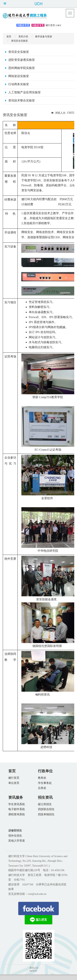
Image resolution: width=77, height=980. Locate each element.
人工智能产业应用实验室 (24, 92)
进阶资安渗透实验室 (22, 60)
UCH (38, 4)
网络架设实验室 (19, 76)
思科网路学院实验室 (22, 68)
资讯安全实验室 (19, 52)
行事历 (58, 25)
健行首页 (50, 25)
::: (13, 25)
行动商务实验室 (19, 84)
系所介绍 (23, 37)
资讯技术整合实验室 (22, 100)
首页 (9, 37)
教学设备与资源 (44, 37)
